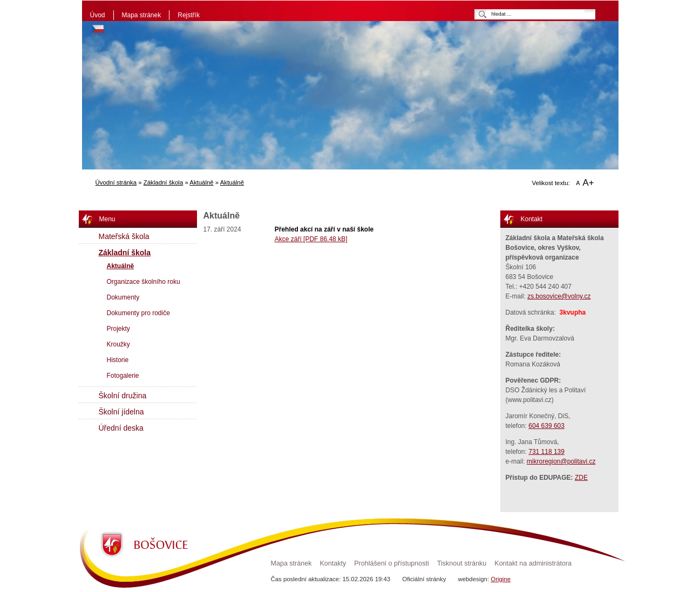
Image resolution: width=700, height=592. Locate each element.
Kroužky (118, 344)
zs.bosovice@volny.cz (559, 296)
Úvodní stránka (116, 182)
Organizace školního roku (144, 282)
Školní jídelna (121, 412)
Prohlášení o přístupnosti (392, 563)
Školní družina (123, 396)
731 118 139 (546, 452)
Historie (118, 360)
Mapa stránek (142, 15)
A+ (589, 183)
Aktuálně (201, 182)
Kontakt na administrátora (533, 563)
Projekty (118, 329)
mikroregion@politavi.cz (561, 461)
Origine (501, 579)
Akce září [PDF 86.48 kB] (311, 239)
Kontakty (333, 563)
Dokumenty (123, 297)
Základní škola (163, 182)
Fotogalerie (123, 376)
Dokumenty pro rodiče (138, 313)
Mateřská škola (124, 236)
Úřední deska (121, 428)
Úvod (98, 15)
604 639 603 (546, 426)
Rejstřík (189, 15)
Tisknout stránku (462, 563)
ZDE (581, 478)
